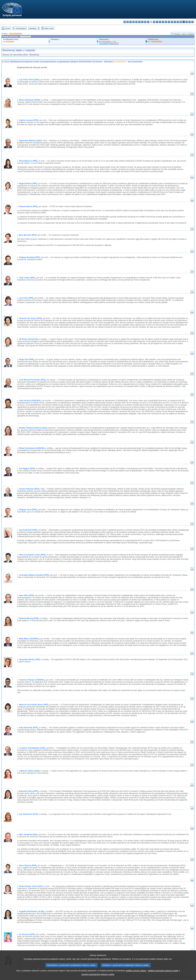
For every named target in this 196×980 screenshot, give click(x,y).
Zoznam (8, 28)
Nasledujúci (33, 28)
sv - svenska (193, 22)
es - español (128, 22)
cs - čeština (130, 22)
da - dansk (133, 22)
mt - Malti (169, 22)
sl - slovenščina (187, 22)
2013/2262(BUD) (15, 34)
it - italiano (157, 22)
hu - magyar (166, 22)
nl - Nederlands (172, 22)
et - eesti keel (139, 22)
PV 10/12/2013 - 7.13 (108, 42)
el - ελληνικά (142, 22)
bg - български (125, 22)
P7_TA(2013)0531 (155, 42)
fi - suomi (190, 22)
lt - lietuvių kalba (163, 22)
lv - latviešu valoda (160, 22)
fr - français (148, 22)
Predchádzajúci (21, 28)
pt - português (178, 22)
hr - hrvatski (154, 22)
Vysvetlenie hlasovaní (109, 43)
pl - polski (175, 22)
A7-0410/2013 (9, 42)
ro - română (181, 22)
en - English (145, 22)
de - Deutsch (136, 22)
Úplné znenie (49, 28)
